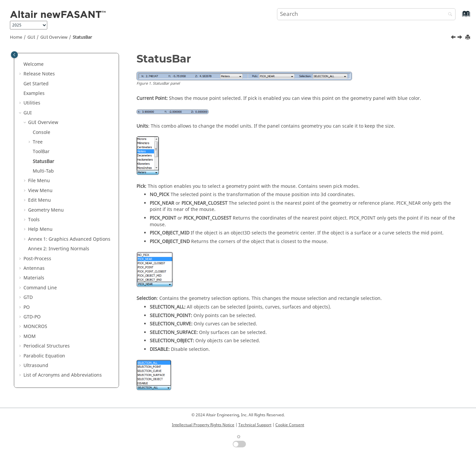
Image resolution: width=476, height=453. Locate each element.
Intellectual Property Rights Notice (203, 425)
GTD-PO (32, 317)
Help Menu (40, 229)
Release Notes (39, 74)
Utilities (32, 103)
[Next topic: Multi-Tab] (460, 38)
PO (27, 307)
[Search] (449, 15)
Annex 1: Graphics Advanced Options (69, 239)
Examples (34, 93)
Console (41, 132)
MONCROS (35, 327)
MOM (30, 336)
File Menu (39, 181)
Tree (38, 142)
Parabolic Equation (44, 356)
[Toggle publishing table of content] (14, 55)
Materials (34, 278)
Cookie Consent (290, 425)
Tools (34, 220)
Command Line (40, 288)
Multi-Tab (43, 171)
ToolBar (41, 152)
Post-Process (37, 259)
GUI (31, 37)
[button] (21, 64)
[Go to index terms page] (459, 17)
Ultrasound (36, 366)
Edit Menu (40, 200)
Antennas (34, 268)
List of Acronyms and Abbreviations (63, 375)
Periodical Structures (47, 346)
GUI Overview (54, 37)
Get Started (36, 84)
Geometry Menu (46, 210)
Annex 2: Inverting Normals (59, 249)
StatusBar (82, 37)
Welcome (34, 64)
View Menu (40, 191)
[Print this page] (468, 38)
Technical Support (255, 425)
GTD (28, 297)
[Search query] (366, 14)
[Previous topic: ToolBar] (454, 38)
